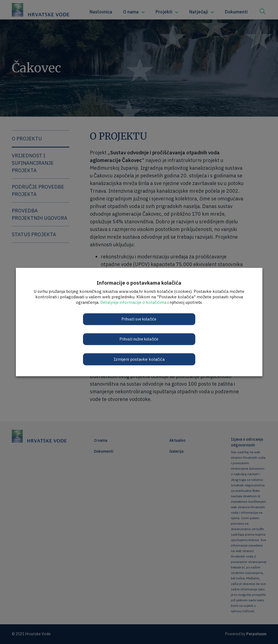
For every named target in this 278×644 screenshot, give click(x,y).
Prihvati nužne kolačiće (139, 339)
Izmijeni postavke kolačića (139, 359)
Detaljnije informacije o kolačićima (133, 302)
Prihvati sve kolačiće (139, 319)
